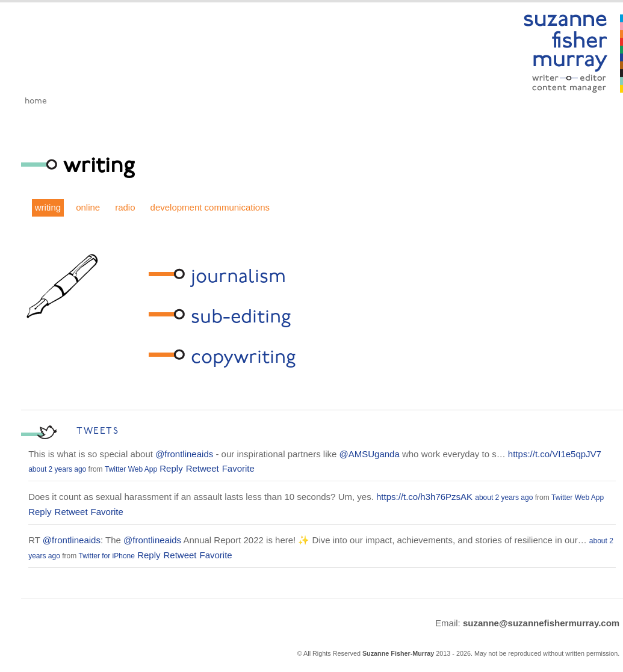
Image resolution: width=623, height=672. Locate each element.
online (88, 207)
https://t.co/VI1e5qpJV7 (555, 454)
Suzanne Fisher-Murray (398, 653)
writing (48, 207)
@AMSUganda (370, 454)
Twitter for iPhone (107, 556)
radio (125, 207)
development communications (210, 207)
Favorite (238, 468)
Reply (171, 468)
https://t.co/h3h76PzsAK (424, 497)
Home (36, 101)
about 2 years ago (57, 469)
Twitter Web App (131, 469)
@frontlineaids (184, 454)
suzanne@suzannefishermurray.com (541, 623)
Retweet (203, 468)
